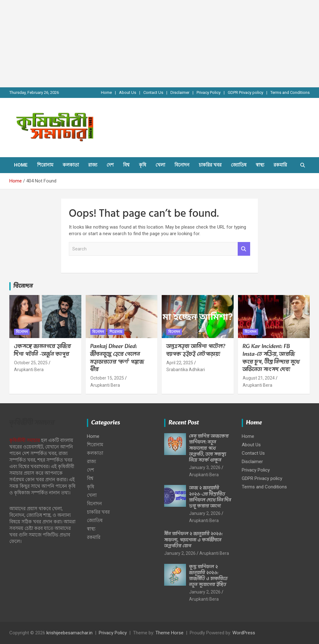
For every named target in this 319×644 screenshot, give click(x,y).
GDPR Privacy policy (245, 92)
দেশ (110, 165)
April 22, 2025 (180, 363)
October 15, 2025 (107, 378)
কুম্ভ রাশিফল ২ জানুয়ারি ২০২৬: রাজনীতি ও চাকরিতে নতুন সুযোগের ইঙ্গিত (208, 576)
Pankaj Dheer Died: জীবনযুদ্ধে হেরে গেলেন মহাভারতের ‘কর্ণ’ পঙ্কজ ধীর (117, 358)
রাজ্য (93, 165)
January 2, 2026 (205, 513)
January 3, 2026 (205, 467)
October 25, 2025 (31, 363)
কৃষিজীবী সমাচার (25, 440)
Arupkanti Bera (29, 370)
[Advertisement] (159, 44)
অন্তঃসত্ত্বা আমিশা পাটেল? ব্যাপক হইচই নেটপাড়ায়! (196, 350)
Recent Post (184, 423)
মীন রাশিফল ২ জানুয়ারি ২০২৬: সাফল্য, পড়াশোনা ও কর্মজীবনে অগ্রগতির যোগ (193, 540)
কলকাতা (71, 165)
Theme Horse (169, 633)
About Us (128, 92)
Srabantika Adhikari (186, 370)
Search (244, 249)
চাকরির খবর (210, 165)
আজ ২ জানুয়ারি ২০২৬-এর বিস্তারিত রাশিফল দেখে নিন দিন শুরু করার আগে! (210, 497)
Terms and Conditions (290, 92)
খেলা (160, 165)
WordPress (244, 633)
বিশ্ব (126, 165)
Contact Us (153, 92)
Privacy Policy (209, 92)
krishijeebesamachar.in (69, 633)
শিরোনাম (45, 165)
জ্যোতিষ (239, 165)
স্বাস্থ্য (260, 165)
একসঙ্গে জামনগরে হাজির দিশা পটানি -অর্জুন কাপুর (43, 350)
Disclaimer (180, 92)
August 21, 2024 (259, 378)
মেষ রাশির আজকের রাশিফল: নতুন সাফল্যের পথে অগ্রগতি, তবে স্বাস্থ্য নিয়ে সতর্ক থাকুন (209, 448)
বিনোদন (182, 165)
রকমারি (280, 165)
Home (106, 92)
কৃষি (143, 165)
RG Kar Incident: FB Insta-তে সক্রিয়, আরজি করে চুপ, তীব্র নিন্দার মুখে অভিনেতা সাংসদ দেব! (271, 358)
